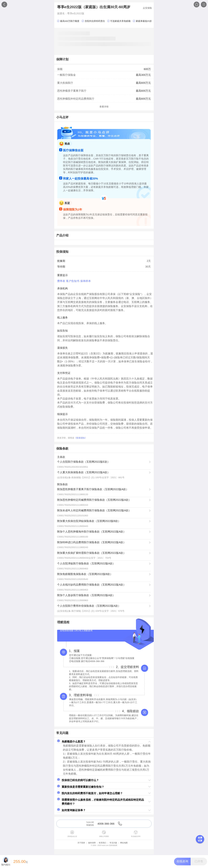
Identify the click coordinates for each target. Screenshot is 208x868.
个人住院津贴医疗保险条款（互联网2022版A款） (86, 563)
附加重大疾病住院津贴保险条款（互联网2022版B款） (89, 521)
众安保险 (147, 8)
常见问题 (113, 843)
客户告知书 (73, 281)
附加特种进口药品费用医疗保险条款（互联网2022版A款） (92, 542)
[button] (104, 742)
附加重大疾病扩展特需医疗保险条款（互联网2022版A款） (92, 553)
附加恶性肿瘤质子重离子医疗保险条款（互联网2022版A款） (93, 489)
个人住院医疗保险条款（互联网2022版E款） (84, 462)
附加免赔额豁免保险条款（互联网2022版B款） (85, 574)
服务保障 (92, 843)
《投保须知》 (81, 438)
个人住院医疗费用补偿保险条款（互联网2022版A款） (89, 606)
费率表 (61, 281)
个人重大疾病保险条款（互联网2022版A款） (84, 472)
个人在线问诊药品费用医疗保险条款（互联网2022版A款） (92, 585)
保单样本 (86, 281)
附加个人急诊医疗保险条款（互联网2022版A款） (86, 595)
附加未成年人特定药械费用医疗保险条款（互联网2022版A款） (94, 510)
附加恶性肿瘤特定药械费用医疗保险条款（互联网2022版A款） (94, 500)
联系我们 (103, 843)
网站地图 (124, 843)
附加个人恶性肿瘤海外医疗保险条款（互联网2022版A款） (92, 532)
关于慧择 (81, 843)
